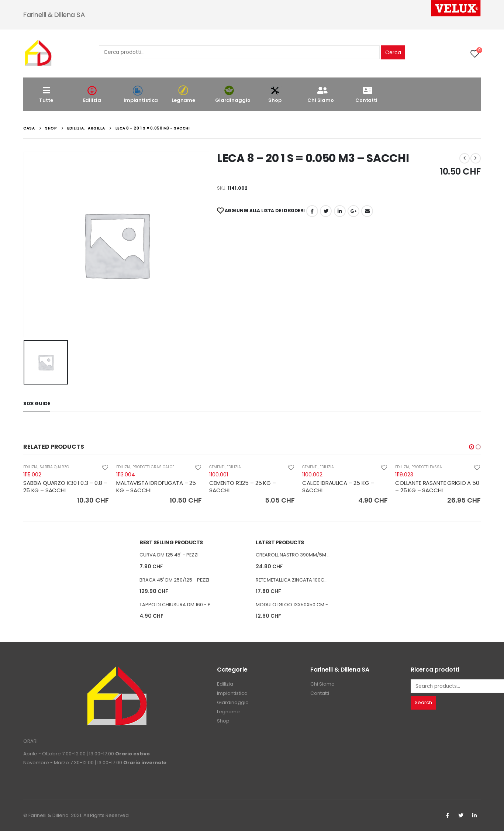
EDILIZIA (30, 467)
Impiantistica (141, 94)
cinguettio (326, 211)
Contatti (366, 94)
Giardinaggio (233, 94)
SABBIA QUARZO (54, 467)
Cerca (393, 52)
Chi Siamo (321, 94)
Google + (353, 211)
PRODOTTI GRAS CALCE (153, 467)
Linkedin (474, 816)
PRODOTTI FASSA (427, 467)
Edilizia (92, 94)
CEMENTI (217, 467)
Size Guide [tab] (37, 404)
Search (423, 702)
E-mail (367, 211)
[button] (472, 447)
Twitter (461, 816)
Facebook (312, 211)
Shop (275, 94)
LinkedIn (340, 211)
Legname (183, 94)
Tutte (46, 94)
